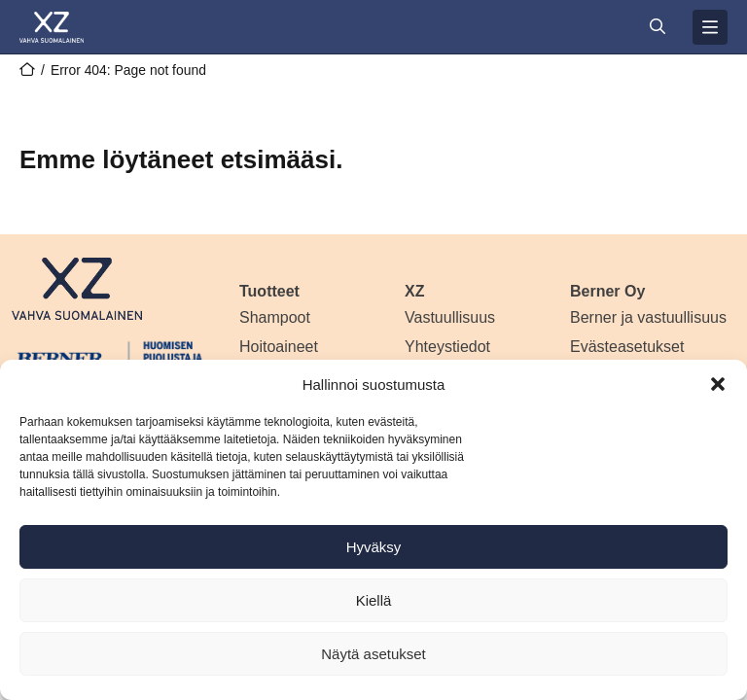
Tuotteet (269, 291)
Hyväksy (374, 547)
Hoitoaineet (279, 347)
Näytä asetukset (373, 654)
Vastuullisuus (450, 317)
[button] (718, 384)
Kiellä (374, 600)
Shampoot (275, 317)
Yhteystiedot (447, 347)
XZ (414, 291)
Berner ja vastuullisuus (648, 317)
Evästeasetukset (627, 347)
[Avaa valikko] (710, 27)
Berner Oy (607, 291)
